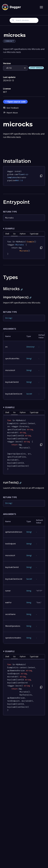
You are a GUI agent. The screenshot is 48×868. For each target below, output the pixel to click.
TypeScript (34, 234)
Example (10, 229)
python (23, 234)
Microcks (9, 218)
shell (7, 234)
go (14, 234)
